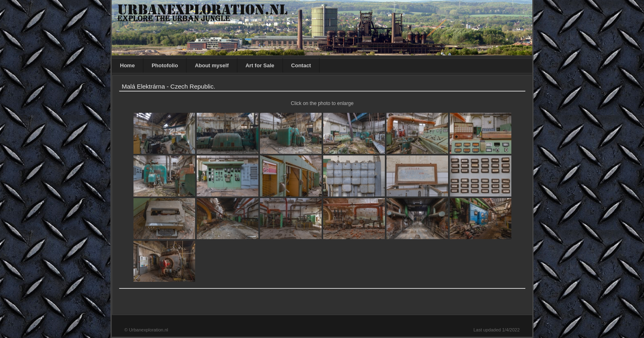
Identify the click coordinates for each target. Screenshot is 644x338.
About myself (212, 65)
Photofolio (165, 65)
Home (127, 65)
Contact (301, 65)
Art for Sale (260, 65)
